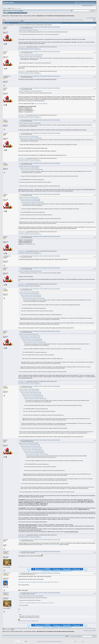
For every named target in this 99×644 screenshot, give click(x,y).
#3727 (95, 164)
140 (15, 20)
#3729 (95, 237)
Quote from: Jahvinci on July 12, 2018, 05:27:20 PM (29, 292)
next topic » (94, 19)
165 (62, 20)
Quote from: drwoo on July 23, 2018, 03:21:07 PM (28, 334)
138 (11, 20)
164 (60, 20)
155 (43, 20)
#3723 (95, 77)
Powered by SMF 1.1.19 (42, 642)
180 (9, 21)
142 (19, 20)
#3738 (95, 574)
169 (69, 20)
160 (52, 20)
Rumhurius (6, 552)
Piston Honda (7, 573)
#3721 (95, 28)
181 (11, 21)
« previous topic (90, 18)
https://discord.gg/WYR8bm (41, 104)
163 (58, 20)
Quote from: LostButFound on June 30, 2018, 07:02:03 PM (30, 91)
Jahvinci (5, 27)
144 (22, 20)
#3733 (95, 332)
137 (9, 20)
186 (20, 21)
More (25, 13)
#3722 (95, 52)
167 (65, 20)
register (19, 8)
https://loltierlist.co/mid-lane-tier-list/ (51, 545)
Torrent (21, 11)
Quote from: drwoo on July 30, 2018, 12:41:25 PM (28, 443)
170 (71, 20)
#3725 (95, 121)
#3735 (95, 441)
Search (14, 13)
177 (3, 21)
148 (30, 20)
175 (80, 20)
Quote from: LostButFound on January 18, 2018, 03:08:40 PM (31, 55)
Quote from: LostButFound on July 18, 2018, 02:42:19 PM (30, 271)
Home (6, 13)
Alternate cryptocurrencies (16, 16)
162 (56, 20)
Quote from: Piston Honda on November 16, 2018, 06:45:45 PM (31, 596)
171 (73, 20)
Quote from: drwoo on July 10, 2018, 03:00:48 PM (28, 137)
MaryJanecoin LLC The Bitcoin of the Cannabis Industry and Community (56, 16)
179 (7, 21)
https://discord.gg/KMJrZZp (36, 49)
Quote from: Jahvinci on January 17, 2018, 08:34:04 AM (31, 56)
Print (94, 21)
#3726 (95, 134)
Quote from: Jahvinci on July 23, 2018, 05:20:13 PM (29, 389)
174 (79, 20)
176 (82, 20)
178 (5, 21)
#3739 (95, 593)
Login (17, 13)
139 (13, 20)
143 (21, 20)
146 (26, 20)
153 (39, 20)
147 (28, 20)
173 (77, 20)
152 (37, 20)
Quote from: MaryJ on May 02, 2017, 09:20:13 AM (28, 30)
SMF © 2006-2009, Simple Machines (55, 642)
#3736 (95, 540)
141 (17, 20)
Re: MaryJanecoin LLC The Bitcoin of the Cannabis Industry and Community (41, 27)
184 (16, 21)
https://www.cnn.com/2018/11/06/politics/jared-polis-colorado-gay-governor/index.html (39, 582)
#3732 (95, 289)
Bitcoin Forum (6, 16)
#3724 (95, 89)
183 (15, 21)
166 (64, 20)
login (15, 8)
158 (49, 20)
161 (54, 20)
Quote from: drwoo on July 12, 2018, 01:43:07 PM (28, 198)
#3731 (95, 269)
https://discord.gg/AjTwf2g (29, 244)
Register (21, 13)
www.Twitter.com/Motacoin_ (24, 49)
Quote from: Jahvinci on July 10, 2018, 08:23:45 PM (29, 167)
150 (34, 20)
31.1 (19, 11)
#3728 (95, 195)
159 (50, 20)
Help (10, 13)
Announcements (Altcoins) (30, 16)
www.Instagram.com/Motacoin (24, 48)
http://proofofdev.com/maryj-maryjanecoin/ (28, 621)
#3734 (95, 387)
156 (45, 20)
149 (32, 20)
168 (67, 20)
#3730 (95, 257)
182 (13, 21)
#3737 (95, 552)
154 (41, 20)
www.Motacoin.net (22, 47)
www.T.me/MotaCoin (35, 48)
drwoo (5, 120)
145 (24, 20)
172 (75, 20)
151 (35, 20)
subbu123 (6, 540)
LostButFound (7, 76)
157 (47, 20)
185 (18, 21)
